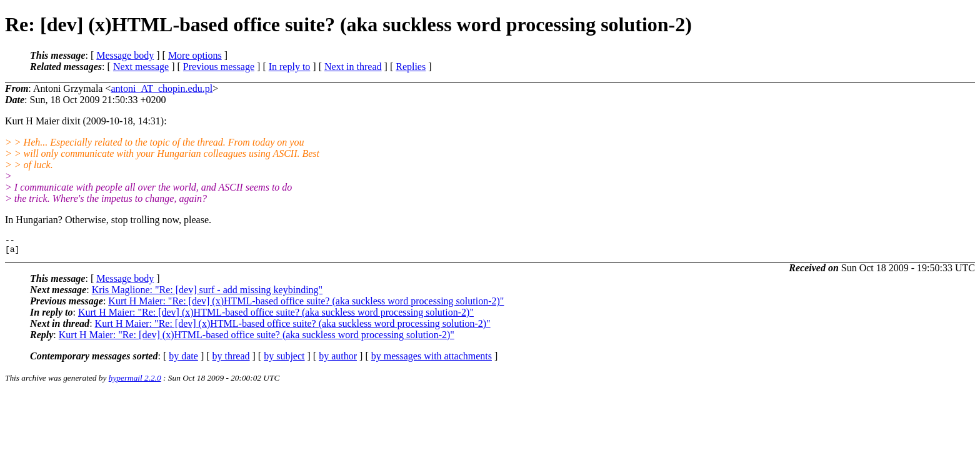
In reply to (290, 67)
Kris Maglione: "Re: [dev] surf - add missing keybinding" (207, 293)
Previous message (219, 67)
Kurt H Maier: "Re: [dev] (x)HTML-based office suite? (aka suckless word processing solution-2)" (306, 305)
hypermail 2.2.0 (135, 382)
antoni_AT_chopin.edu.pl (162, 88)
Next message (141, 67)
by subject (284, 360)
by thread (231, 360)
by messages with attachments (432, 360)
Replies (411, 67)
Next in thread (353, 67)
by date (183, 360)
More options (195, 55)
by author (338, 360)
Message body (125, 55)
